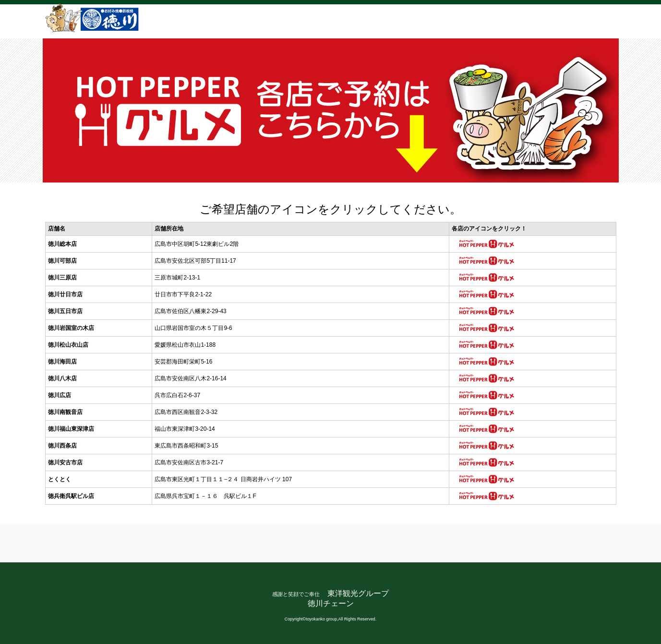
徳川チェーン (331, 603)
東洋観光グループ (358, 593)
